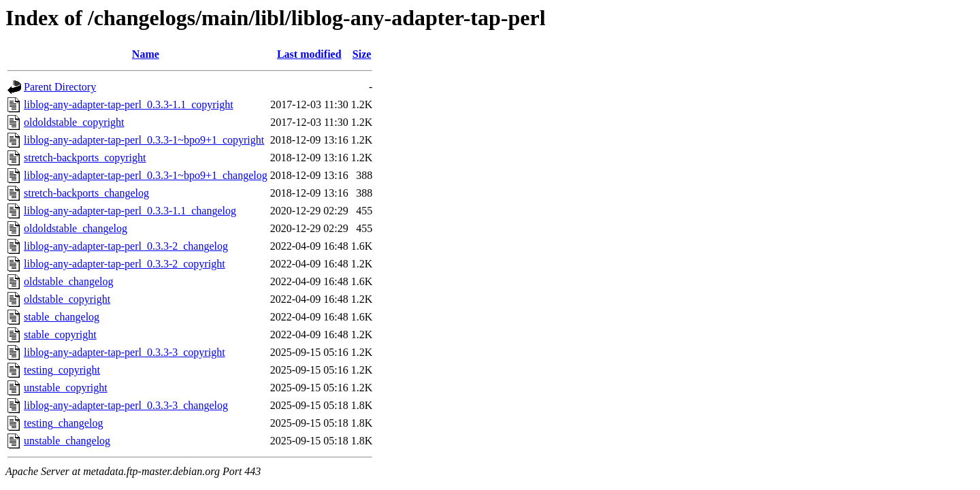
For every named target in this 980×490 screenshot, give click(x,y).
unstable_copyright (66, 388)
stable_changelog (62, 317)
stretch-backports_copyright (85, 158)
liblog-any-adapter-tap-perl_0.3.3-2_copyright (125, 264)
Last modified (309, 54)
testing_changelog (63, 423)
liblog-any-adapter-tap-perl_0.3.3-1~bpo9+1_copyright (144, 140)
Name (146, 54)
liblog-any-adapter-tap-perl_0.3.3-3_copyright (125, 352)
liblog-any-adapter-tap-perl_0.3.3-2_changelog (126, 246)
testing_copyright (62, 370)
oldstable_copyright (67, 299)
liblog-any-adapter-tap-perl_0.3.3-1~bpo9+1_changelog (146, 175)
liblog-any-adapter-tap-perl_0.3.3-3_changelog (126, 405)
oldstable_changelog (69, 281)
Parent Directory (60, 87)
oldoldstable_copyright (74, 122)
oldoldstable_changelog (76, 228)
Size (362, 54)
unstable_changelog (67, 441)
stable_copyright (60, 334)
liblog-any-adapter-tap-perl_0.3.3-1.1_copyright (129, 104)
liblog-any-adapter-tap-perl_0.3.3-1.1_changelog (130, 211)
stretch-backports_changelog (86, 193)
